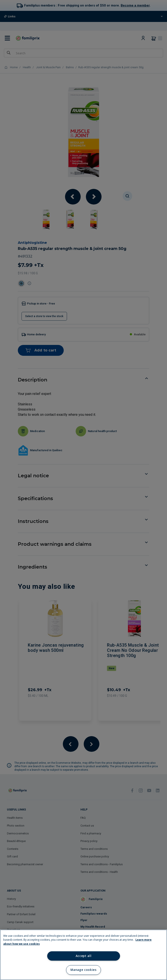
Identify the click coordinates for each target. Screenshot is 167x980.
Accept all (84, 956)
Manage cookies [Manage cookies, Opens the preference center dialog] (83, 970)
